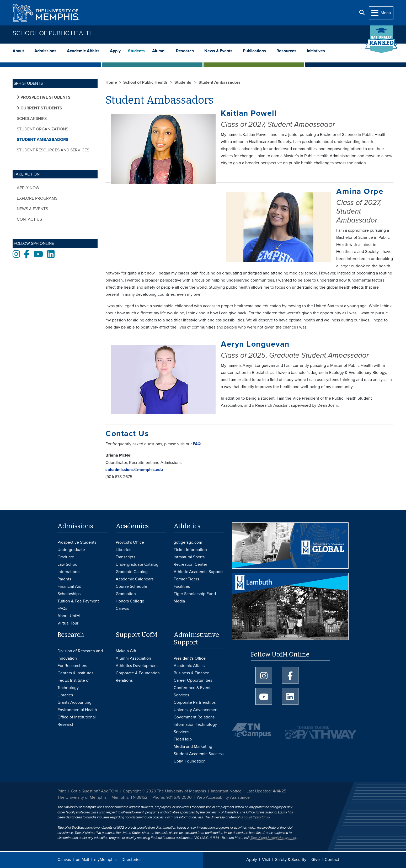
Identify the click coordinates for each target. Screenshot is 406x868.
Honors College (130, 601)
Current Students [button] (41, 108)
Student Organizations (42, 129)
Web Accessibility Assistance (223, 797)
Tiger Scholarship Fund (195, 594)
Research (185, 51)
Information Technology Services (195, 728)
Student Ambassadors (43, 140)
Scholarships (32, 119)
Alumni (159, 51)
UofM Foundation (190, 761)
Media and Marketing (193, 747)
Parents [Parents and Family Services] (64, 579)
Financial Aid (69, 586)
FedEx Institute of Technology (74, 684)
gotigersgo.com (188, 542)
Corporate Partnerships (195, 702)
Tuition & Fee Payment (78, 601)
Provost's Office (130, 542)
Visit (266, 860)
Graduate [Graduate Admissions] (66, 557)
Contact (332, 860)
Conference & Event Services (192, 691)
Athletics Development (137, 666)
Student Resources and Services (53, 150)
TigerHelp (183, 739)
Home (111, 82)
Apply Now (28, 188)
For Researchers (72, 666)
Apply (115, 51)
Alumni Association (133, 658)
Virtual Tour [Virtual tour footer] (68, 623)
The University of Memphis (82, 797)
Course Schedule (131, 586)
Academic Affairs (83, 51)
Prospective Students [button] (45, 97)
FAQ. (197, 444)
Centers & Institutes (75, 673)
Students (136, 51)
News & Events (218, 51)
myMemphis (105, 860)
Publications (254, 51)
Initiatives (316, 51)
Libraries (123, 550)
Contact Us (29, 219)
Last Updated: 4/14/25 (266, 791)
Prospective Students (77, 542)
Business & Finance (191, 673)
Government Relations (194, 717)
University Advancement (196, 710)
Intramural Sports (189, 557)
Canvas (64, 860)
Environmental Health (77, 710)
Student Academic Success (199, 754)
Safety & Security (291, 860)
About (18, 51)
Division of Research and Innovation (80, 655)
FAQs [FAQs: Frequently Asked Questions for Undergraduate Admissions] (62, 608)
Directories (131, 860)
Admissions (45, 51)
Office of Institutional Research (77, 721)
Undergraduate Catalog (137, 564)
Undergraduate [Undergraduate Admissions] (71, 550)
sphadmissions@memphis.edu (135, 470)
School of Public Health (53, 33)
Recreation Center (190, 564)
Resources (286, 51)
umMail (82, 860)
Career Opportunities (193, 680)
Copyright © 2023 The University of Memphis (164, 791)
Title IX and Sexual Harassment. (274, 838)
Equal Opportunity (257, 817)
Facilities (182, 586)
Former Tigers (186, 579)
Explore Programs (37, 198)
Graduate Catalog (132, 572)
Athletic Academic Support (198, 572)
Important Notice (226, 791)
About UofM (69, 616)
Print (62, 791)
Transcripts (125, 557)
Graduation (126, 594)
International (69, 572)
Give (316, 860)
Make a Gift (126, 651)
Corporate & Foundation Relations (138, 677)
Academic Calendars (135, 579)
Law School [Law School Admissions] (68, 564)
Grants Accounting (74, 702)
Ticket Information (190, 550)
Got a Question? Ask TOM (94, 791)
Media (179, 601)
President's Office (190, 658)
